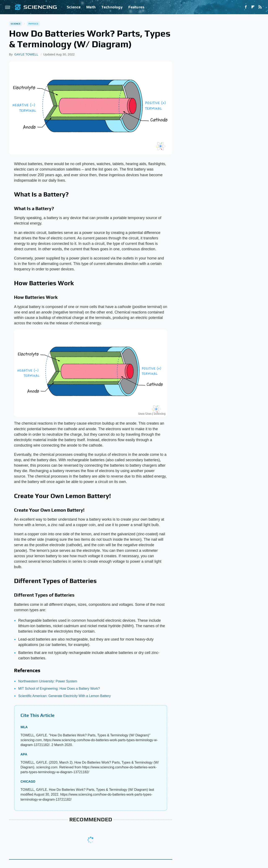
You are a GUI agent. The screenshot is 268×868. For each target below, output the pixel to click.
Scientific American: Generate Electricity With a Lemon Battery (64, 696)
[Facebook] (246, 7)
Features (136, 7)
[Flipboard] (253, 7)
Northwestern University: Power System (48, 681)
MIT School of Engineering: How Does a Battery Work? (59, 689)
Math (91, 7)
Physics (33, 24)
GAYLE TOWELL (26, 54)
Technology (112, 7)
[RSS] (260, 7)
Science (74, 7)
